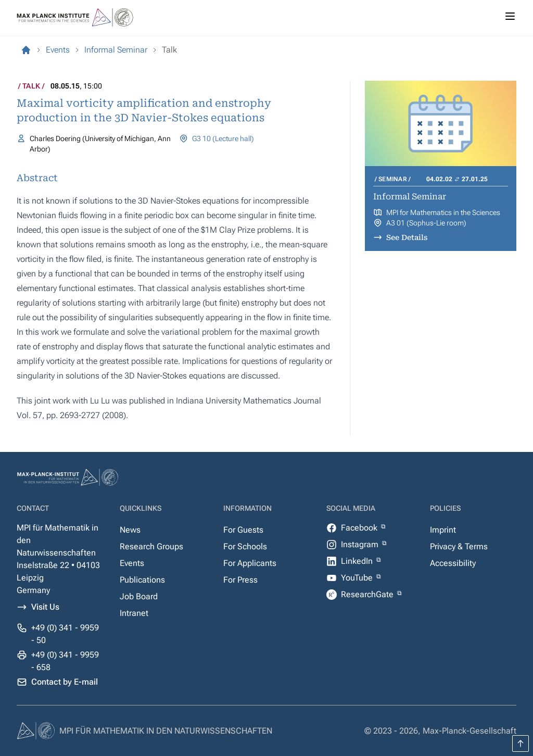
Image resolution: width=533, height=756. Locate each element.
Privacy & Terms (459, 546)
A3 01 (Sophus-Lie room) (426, 223)
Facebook (360, 528)
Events (132, 563)
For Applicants (250, 563)
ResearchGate (368, 594)
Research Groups (151, 546)
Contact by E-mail (65, 682)
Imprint (443, 530)
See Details (407, 237)
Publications (142, 580)
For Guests (243, 530)
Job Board (139, 596)
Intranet (134, 613)
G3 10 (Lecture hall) (223, 138)
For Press (240, 580)
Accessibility (453, 563)
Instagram (361, 544)
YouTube (358, 578)
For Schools (245, 546)
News (130, 530)
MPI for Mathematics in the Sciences (443, 212)
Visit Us (45, 607)
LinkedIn (358, 561)
